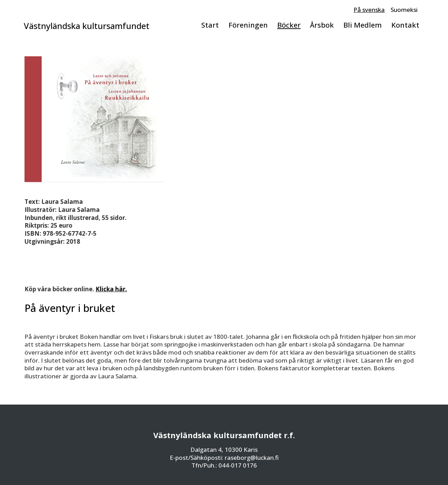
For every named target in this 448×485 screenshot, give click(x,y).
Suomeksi (404, 10)
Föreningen (248, 25)
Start (210, 25)
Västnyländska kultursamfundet (87, 26)
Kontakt (405, 25)
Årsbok (322, 25)
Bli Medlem (363, 25)
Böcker (289, 25)
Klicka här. (111, 289)
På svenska (369, 10)
